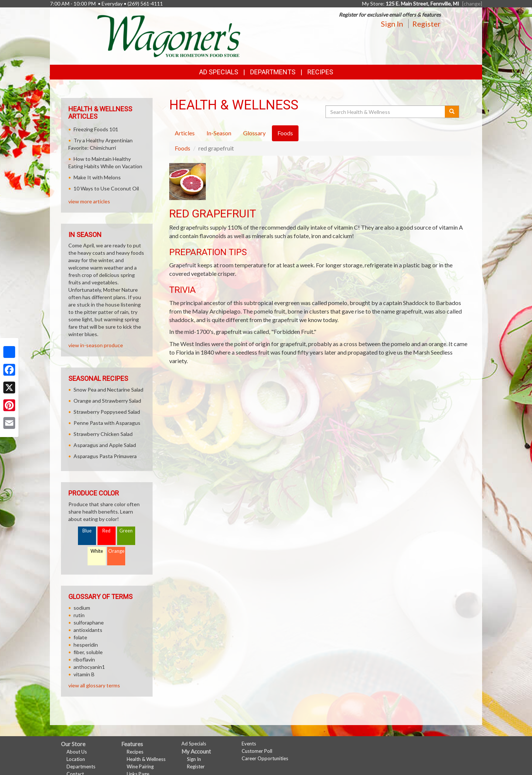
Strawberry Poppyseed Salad (107, 412)
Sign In (392, 24)
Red (106, 531)
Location (76, 759)
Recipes (320, 72)
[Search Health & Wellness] (386, 112)
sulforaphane (89, 622)
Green (126, 531)
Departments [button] (273, 72)
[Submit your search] (452, 112)
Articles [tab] (185, 133)
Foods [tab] (285, 133)
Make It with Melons (97, 177)
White (97, 551)
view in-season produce (96, 345)
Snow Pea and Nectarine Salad (108, 390)
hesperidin (86, 645)
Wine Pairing (140, 766)
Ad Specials (219, 72)
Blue (87, 531)
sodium (82, 608)
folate (80, 637)
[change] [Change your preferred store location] (472, 4)
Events (249, 744)
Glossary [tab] (254, 133)
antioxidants (88, 630)
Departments (81, 766)
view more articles (89, 201)
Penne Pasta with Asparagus (107, 423)
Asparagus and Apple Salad (105, 445)
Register (427, 24)
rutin (79, 615)
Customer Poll (257, 751)
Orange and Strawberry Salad (107, 401)
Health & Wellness (146, 759)
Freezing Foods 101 (96, 129)
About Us (77, 752)
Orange (116, 551)
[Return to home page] (169, 35)
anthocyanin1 (89, 667)
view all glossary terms (94, 685)
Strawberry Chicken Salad (103, 434)
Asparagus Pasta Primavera (105, 456)
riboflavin (84, 659)
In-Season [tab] (219, 133)
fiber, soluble (88, 652)
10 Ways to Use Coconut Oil (106, 188)
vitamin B (84, 674)
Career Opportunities (265, 758)
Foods (183, 148)
